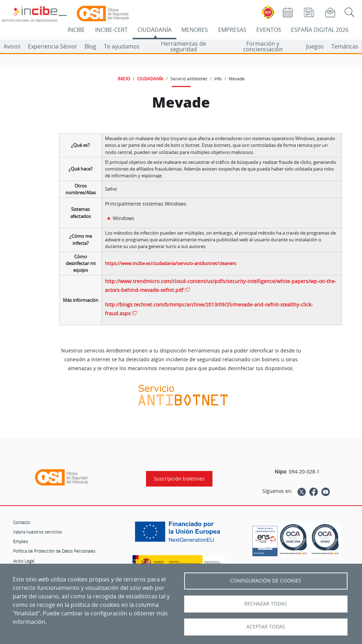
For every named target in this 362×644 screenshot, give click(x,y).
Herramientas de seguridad (183, 46)
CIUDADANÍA (154, 30)
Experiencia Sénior (53, 46)
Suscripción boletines (179, 479)
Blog (90, 46)
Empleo (21, 541)
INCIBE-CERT (111, 30)
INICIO (124, 79)
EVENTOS (269, 30)
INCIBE (76, 30)
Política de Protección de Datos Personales (54, 551)
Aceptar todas (266, 627)
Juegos (315, 46)
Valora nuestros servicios (37, 532)
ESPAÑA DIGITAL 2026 (320, 30)
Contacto (22, 522)
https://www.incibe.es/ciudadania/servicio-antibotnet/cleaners (171, 263)
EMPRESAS (232, 30)
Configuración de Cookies (266, 581)
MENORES (195, 30)
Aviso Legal (24, 561)
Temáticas (345, 46)
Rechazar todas (266, 604)
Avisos (12, 46)
